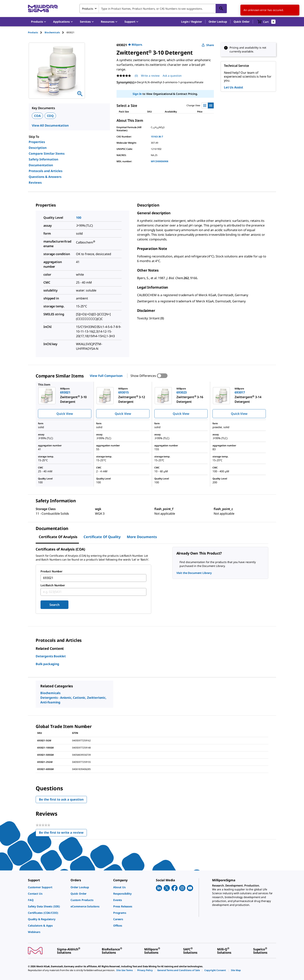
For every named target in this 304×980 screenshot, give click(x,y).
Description (38, 148)
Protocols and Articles (46, 171)
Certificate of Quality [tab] (102, 537)
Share (208, 45)
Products (33, 32)
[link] (47, 887)
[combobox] (153, 9)
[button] (191, 22)
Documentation (41, 165)
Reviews (35, 183)
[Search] (221, 9)
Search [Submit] (54, 605)
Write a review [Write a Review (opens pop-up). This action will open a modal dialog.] (150, 76)
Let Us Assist (234, 87)
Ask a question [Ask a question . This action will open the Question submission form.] (172, 76)
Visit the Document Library (194, 573)
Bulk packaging (47, 664)
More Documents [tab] (142, 537)
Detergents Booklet (51, 656)
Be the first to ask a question (61, 799)
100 (79, 218)
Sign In (137, 94)
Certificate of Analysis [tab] (58, 537)
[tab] (36, 32)
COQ (50, 116)
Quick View (65, 414)
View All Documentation (50, 125)
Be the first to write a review (63, 833)
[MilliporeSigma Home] (43, 9)
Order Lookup (218, 22)
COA (37, 116)
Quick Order (242, 22)
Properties (37, 142)
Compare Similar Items (47, 153)
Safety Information (43, 159)
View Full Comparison (106, 376)
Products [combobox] (88, 9)
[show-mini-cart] (266, 22)
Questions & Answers (45, 177)
